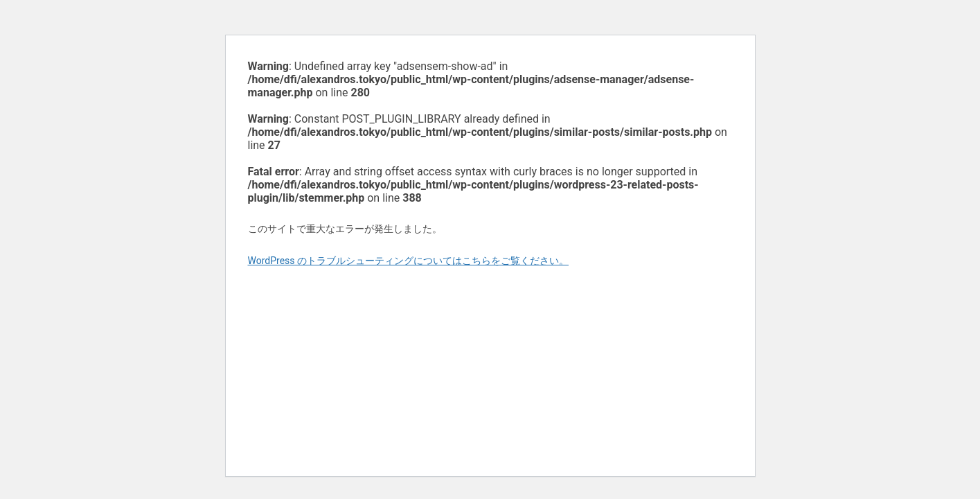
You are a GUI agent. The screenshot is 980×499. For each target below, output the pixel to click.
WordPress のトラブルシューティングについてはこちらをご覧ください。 (409, 261)
